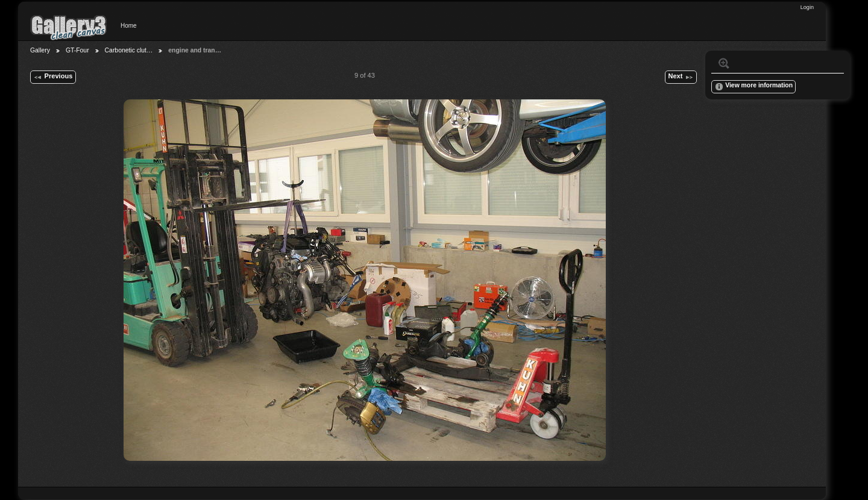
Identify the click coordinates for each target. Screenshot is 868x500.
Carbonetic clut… (129, 50)
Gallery (40, 50)
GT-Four (77, 50)
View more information (753, 87)
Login (807, 7)
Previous (53, 77)
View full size (724, 63)
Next (681, 77)
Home (129, 26)
